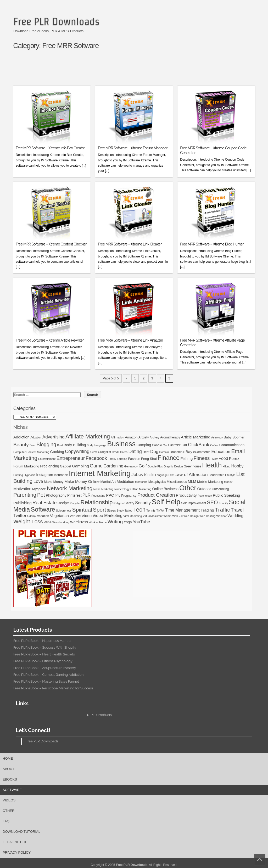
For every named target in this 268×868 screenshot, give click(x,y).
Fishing (186, 459)
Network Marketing (70, 488)
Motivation (22, 489)
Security (143, 503)
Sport (99, 510)
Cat (184, 445)
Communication (232, 445)
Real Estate (45, 503)
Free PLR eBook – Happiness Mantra (42, 641)
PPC (110, 495)
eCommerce (202, 452)
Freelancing (50, 466)
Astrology (217, 437)
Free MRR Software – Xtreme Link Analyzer (130, 340)
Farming (122, 459)
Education (221, 451)
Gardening (113, 466)
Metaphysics (157, 482)
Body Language (97, 445)
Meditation (125, 482)
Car (165, 445)
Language (161, 475)
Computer (19, 452)
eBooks (10, 779)
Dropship (176, 452)
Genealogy (131, 466)
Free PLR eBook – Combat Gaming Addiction (48, 675)
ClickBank (199, 445)
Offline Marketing (141, 489)
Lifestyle (230, 475)
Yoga (128, 522)
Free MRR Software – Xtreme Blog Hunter (212, 244)
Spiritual (82, 510)
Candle (157, 445)
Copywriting (77, 451)
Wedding (235, 516)
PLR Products (101, 715)
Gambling (80, 466)
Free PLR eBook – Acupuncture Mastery (45, 668)
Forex (234, 458)
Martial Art (108, 482)
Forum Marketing (26, 466)
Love (38, 481)
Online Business (165, 489)
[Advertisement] (136, 70)
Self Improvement (194, 503)
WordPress (79, 522)
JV (141, 475)
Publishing (23, 503)
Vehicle (75, 516)
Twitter (20, 516)
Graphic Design (173, 466)
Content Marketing (38, 452)
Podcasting (98, 496)
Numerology (122, 489)
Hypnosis (30, 475)
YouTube (141, 522)
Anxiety (144, 437)
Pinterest (74, 495)
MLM (192, 482)
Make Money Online (82, 481)
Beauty (21, 445)
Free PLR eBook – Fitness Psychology (43, 661)
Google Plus (155, 466)
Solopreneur (64, 511)
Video (87, 516)
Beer (33, 445)
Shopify (224, 503)
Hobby (237, 466)
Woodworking (61, 522)
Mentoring (141, 482)
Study (120, 511)
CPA (94, 452)
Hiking (226, 466)
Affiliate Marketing (88, 437)
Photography (56, 495)
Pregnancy (129, 496)
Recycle (75, 503)
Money (228, 482)
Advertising (54, 437)
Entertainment (47, 459)
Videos (9, 800)
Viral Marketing (133, 516)
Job (135, 475)
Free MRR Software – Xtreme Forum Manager (133, 148)
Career (174, 445)
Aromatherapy (170, 437)
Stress (111, 511)
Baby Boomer (234, 437)
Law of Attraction (191, 474)
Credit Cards (120, 452)
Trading (207, 510)
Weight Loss (28, 521)
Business (122, 444)
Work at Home (98, 522)
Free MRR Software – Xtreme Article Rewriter (50, 340)
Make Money (54, 482)
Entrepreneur (71, 458)
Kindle (149, 475)
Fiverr (214, 459)
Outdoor (204, 489)
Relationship (97, 502)
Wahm (167, 516)
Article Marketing (196, 437)
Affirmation (117, 437)
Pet (41, 495)
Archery (155, 437)
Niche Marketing (104, 489)
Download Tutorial (21, 832)
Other (188, 488)
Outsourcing (220, 489)
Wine (48, 522)
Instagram (45, 475)
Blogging (46, 444)
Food (223, 458)
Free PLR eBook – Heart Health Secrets (44, 654)
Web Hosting (207, 516)
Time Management (182, 510)
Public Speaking (226, 495)
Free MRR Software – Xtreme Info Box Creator (50, 148)
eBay (188, 452)
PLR (86, 495)
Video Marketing (107, 516)
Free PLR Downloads (56, 21)
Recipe (63, 503)
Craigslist (104, 452)
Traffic (223, 510)
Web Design (191, 516)
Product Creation (156, 495)
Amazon (131, 437)
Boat (60, 445)
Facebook (96, 458)
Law (171, 475)
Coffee (214, 445)
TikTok (160, 511)
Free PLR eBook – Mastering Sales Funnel (46, 681)
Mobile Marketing (210, 482)
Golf (143, 466)
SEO (213, 502)
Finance (169, 458)
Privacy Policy (17, 852)
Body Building (75, 445)
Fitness (202, 458)
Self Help (166, 502)
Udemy (32, 516)
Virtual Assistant (153, 516)
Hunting (18, 475)
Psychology (205, 496)
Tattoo (129, 511)
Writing (115, 522)
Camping (144, 445)
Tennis (151, 511)
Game (96, 466)
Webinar (221, 516)
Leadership (216, 475)
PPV (118, 496)
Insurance (61, 475)
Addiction (21, 437)
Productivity (186, 495)
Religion (119, 503)
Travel (237, 510)
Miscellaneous (177, 482)
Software (43, 509)
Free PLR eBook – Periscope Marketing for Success (53, 688)
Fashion (134, 459)
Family (112, 459)
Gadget (66, 466)
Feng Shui (149, 459)
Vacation (43, 516)
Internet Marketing (100, 473)
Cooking (57, 452)
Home (8, 758)
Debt (146, 452)
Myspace (39, 489)
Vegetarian (59, 516)
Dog (154, 452)
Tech (139, 510)
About (9, 769)
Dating (135, 451)
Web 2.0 (177, 516)
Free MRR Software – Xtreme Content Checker (51, 244)
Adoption (36, 437)
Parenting (25, 495)
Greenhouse (192, 466)
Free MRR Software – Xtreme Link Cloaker (130, 244)
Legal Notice (15, 842)
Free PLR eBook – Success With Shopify (45, 647)
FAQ (6, 821)
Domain (164, 452)
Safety (129, 503)
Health (212, 465)
